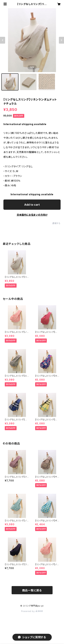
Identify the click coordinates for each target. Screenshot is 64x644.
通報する (56, 223)
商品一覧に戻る (32, 590)
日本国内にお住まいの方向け (32, 215)
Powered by (32, 611)
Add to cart (32, 205)
